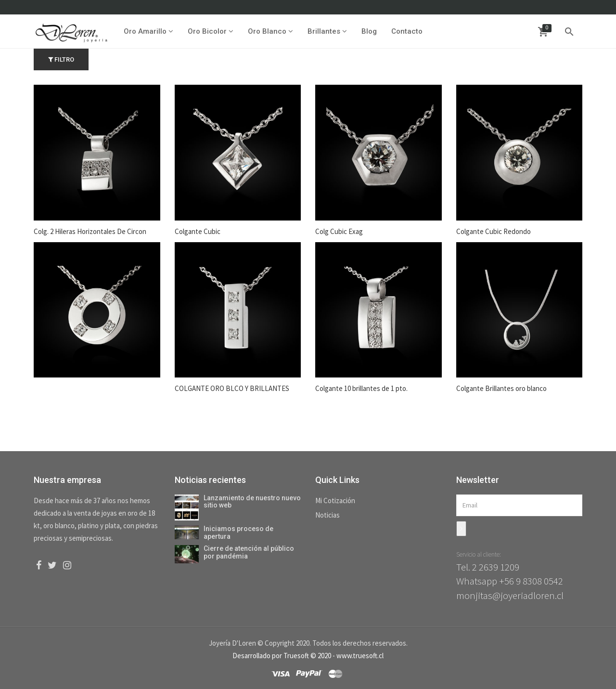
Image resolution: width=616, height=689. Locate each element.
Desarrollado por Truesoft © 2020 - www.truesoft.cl (308, 656)
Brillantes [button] (327, 31)
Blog (369, 31)
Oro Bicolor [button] (211, 31)
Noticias (327, 515)
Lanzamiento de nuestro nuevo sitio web (252, 501)
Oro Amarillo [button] (148, 31)
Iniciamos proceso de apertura (238, 532)
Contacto (407, 31)
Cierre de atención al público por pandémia (249, 552)
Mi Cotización (335, 500)
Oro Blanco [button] (270, 31)
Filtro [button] (61, 59)
